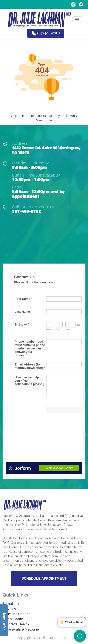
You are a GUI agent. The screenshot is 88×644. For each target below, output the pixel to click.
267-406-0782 (26, 211)
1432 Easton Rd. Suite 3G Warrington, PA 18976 (46, 150)
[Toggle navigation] (77, 20)
